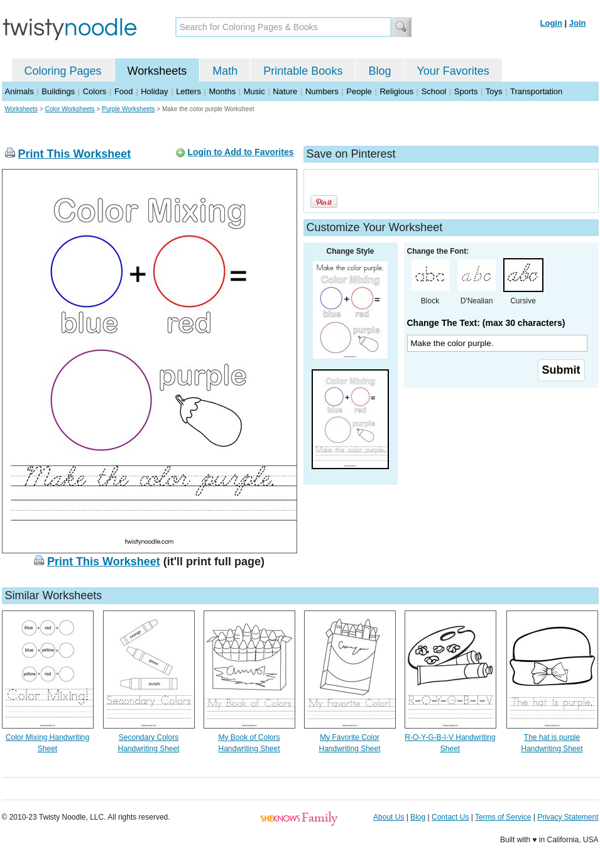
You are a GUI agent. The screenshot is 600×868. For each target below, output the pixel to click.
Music (254, 91)
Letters (188, 91)
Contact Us (450, 817)
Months (223, 91)
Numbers (322, 91)
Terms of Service (503, 817)
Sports (466, 91)
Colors (95, 91)
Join (578, 23)
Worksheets (157, 71)
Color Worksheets (70, 109)
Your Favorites (453, 71)
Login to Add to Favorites (240, 152)
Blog (379, 71)
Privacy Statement (568, 817)
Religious (396, 91)
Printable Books (303, 71)
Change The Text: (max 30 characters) (486, 323)
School (434, 91)
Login (551, 23)
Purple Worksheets (128, 109)
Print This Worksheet (75, 154)
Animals (19, 91)
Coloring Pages (63, 71)
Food (124, 91)
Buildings (58, 91)
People (359, 91)
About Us (389, 817)
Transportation (536, 91)
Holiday (154, 91)
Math (225, 71)
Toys (494, 91)
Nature (285, 91)
